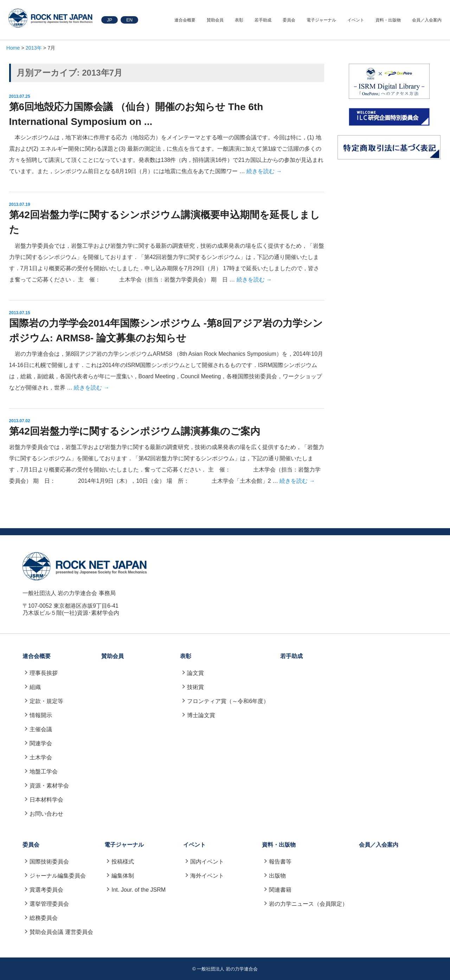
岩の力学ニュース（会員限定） (308, 904)
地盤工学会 (44, 772)
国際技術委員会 (49, 862)
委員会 (289, 20)
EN (129, 20)
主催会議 (41, 729)
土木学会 (41, 757)
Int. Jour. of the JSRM (139, 890)
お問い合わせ (46, 814)
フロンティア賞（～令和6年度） (228, 701)
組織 (35, 687)
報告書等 (280, 862)
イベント (356, 20)
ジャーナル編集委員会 (58, 876)
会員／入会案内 (427, 20)
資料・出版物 (388, 20)
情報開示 (41, 715)
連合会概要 (185, 20)
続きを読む (264, 171)
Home (13, 48)
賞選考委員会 (46, 890)
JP (110, 20)
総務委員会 (44, 918)
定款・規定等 (46, 701)
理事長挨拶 (44, 673)
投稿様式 (123, 862)
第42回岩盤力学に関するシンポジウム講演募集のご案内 (135, 431)
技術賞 (195, 687)
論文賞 (195, 673)
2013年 (34, 48)
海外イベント (207, 876)
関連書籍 (280, 890)
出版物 (277, 876)
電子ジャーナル (321, 20)
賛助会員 (215, 20)
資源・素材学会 (49, 786)
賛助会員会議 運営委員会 (61, 932)
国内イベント (207, 862)
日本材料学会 (46, 800)
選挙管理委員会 (49, 904)
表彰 (239, 20)
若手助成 (263, 20)
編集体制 (123, 876)
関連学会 (41, 743)
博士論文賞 (201, 715)
